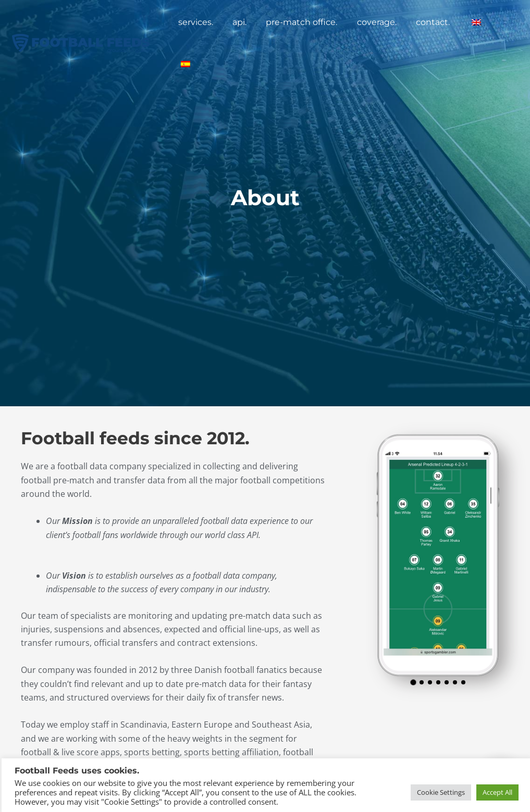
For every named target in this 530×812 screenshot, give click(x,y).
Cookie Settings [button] (439, 791)
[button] (413, 683)
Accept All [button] (496, 791)
